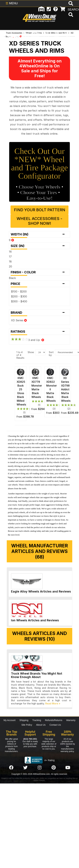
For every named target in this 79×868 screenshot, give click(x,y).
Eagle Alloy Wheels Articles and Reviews (41, 591)
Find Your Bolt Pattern (40, 210)
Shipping (24, 720)
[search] (70, 15)
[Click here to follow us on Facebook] (11, 768)
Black (12, 278)
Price (39, 284)
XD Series (19, 320)
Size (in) (39, 246)
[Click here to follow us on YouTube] (68, 768)
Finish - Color (39, 272)
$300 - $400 (19, 301)
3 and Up (28, 340)
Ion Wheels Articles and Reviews (35, 620)
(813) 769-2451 (30, 739)
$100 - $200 (19, 291)
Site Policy (27, 725)
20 (10, 266)
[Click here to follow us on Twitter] (25, 768)
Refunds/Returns (54, 720)
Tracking (37, 720)
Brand (39, 313)
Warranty (71, 720)
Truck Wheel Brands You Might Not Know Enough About (37, 675)
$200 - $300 (19, 296)
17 (10, 257)
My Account (10, 720)
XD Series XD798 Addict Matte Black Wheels (66, 389)
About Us (41, 725)
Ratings (39, 332)
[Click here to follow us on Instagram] (39, 768)
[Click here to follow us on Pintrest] (54, 768)
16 (10, 252)
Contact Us (55, 725)
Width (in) (39, 234)
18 (10, 261)
